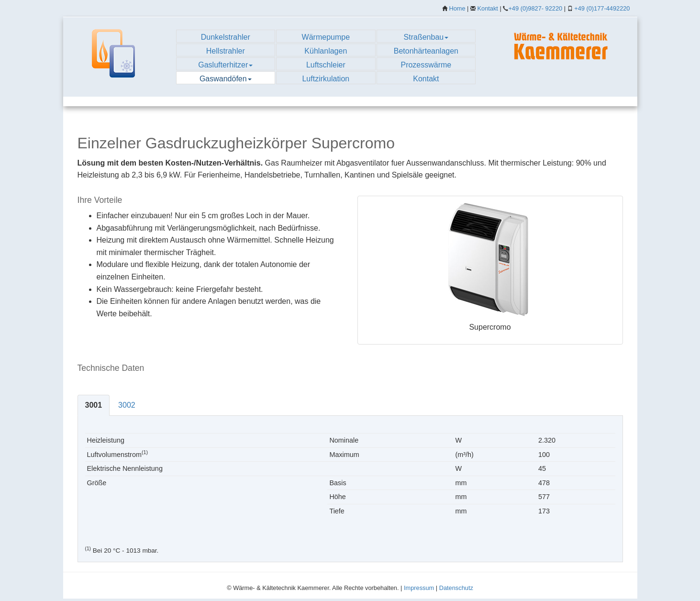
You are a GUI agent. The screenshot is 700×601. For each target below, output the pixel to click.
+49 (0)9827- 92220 (535, 8)
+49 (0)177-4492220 (602, 8)
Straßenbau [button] (426, 37)
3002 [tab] (127, 405)
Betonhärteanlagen (426, 51)
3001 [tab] (94, 405)
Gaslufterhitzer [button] (225, 65)
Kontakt (488, 8)
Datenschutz (456, 588)
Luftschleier (326, 65)
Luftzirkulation (326, 79)
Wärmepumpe (326, 37)
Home (457, 8)
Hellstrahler (226, 51)
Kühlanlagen (326, 51)
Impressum (419, 588)
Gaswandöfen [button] (226, 79)
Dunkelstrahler (226, 37)
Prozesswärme (426, 65)
